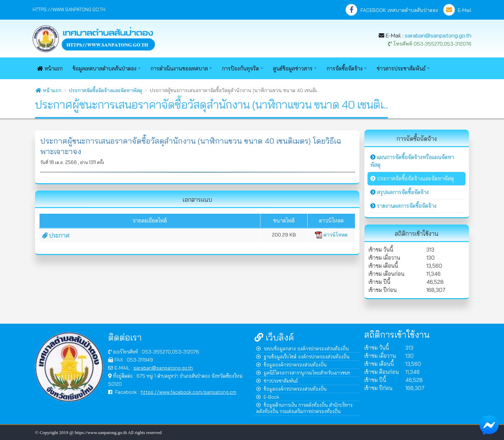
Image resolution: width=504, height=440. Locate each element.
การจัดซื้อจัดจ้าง (345, 68)
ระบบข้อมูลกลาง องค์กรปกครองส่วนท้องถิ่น (302, 348)
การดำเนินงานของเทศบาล (179, 68)
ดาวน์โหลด (331, 235)
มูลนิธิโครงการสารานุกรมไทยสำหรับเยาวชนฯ (303, 373)
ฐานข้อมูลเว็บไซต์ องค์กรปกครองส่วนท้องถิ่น (303, 356)
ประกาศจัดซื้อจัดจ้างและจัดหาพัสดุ (105, 90)
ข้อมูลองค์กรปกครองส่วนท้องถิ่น (291, 365)
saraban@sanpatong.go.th (438, 35)
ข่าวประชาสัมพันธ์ (277, 381)
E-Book (268, 397)
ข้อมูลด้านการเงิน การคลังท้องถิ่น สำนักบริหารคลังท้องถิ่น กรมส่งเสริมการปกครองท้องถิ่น (304, 408)
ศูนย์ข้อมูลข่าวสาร (293, 68)
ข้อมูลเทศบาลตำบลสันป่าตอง (104, 68)
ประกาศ (56, 235)
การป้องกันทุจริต (240, 68)
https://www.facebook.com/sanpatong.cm (188, 392)
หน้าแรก (50, 68)
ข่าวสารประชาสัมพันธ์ (401, 68)
